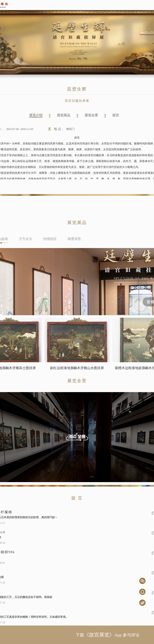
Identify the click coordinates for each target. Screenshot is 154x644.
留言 (116, 115)
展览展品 (64, 115)
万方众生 (26, 239)
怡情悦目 (50, 239)
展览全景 (91, 115)
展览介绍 (36, 115)
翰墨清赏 (74, 239)
